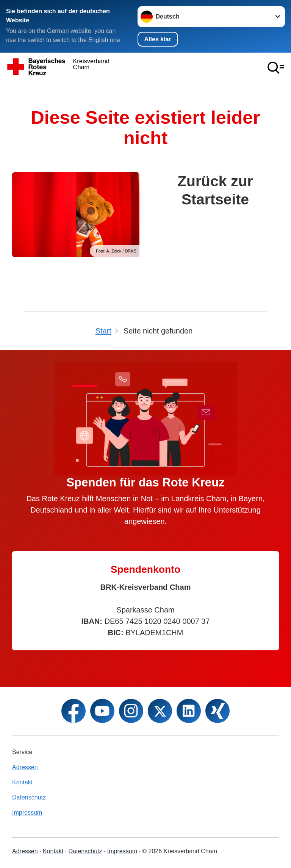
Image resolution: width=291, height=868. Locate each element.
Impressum (27, 813)
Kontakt (22, 782)
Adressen (25, 767)
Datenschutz (29, 797)
